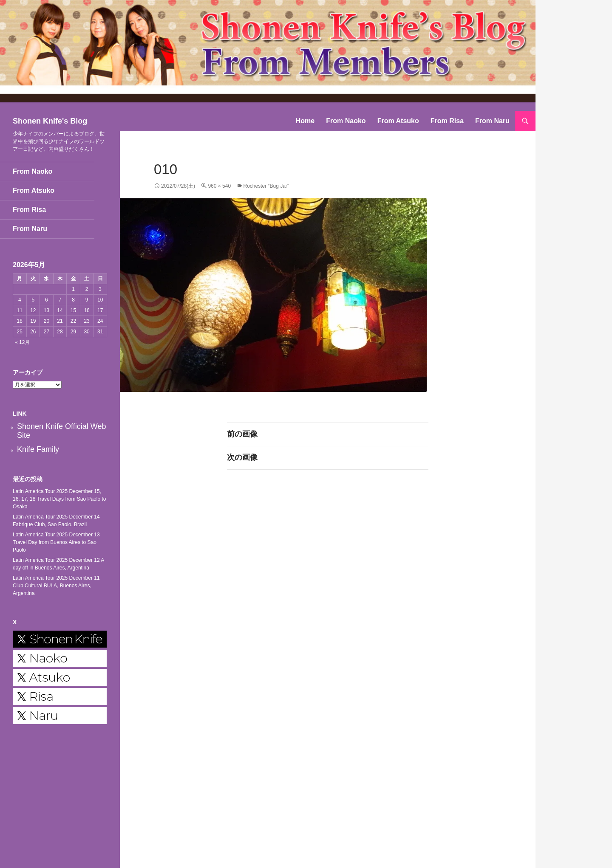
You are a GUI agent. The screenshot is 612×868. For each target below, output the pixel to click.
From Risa (447, 121)
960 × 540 (219, 186)
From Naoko (346, 121)
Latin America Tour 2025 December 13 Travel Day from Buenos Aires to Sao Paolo (56, 542)
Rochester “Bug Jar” (266, 186)
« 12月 (22, 342)
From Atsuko (398, 121)
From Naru (492, 121)
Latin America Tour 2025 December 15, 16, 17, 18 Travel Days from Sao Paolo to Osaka (59, 499)
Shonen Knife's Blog (50, 121)
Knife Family (38, 449)
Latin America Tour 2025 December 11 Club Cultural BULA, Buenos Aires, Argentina (56, 586)
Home (305, 121)
